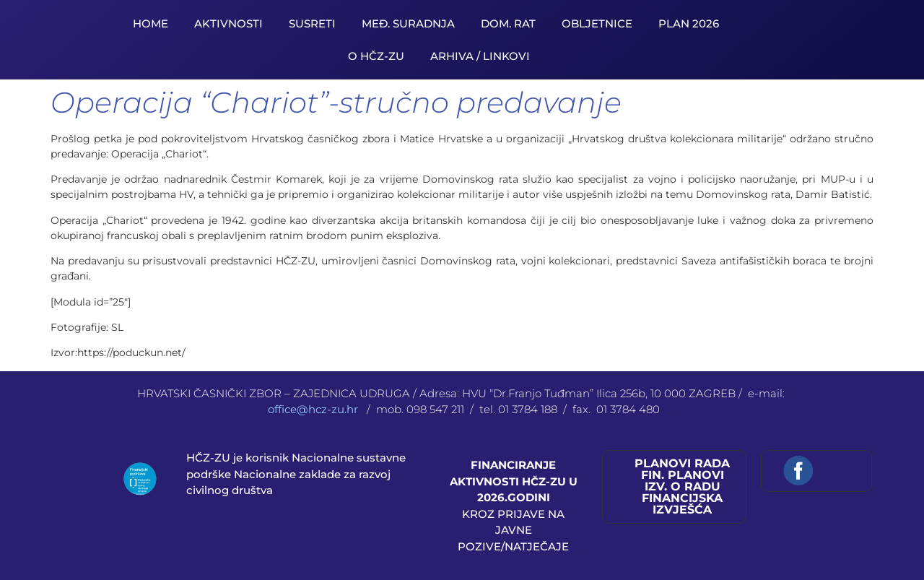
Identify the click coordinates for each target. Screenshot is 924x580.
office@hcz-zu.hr (314, 409)
